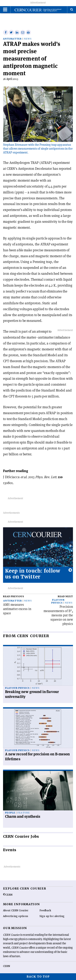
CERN (6, 966)
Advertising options (16, 916)
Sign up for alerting (52, 916)
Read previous (14, 596)
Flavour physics (58, 601)
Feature (24, 813)
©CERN (8, 895)
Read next (65, 596)
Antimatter (12, 39)
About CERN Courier (16, 910)
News (28, 39)
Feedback (45, 910)
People (10, 813)
